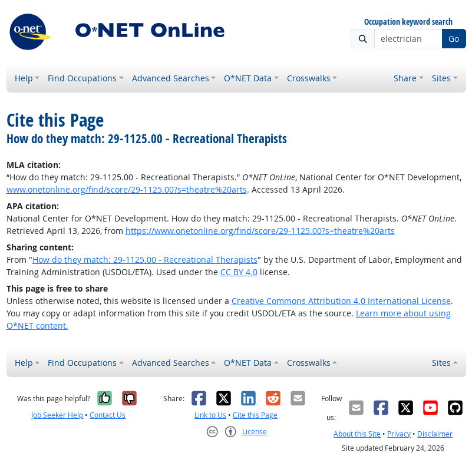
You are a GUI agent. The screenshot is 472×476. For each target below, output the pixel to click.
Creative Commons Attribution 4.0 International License (341, 301)
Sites (441, 78)
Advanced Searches (171, 78)
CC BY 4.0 (239, 272)
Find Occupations (82, 78)
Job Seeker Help (57, 415)
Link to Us (210, 415)
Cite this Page (255, 415)
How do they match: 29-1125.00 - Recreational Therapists (145, 260)
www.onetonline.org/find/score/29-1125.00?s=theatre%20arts (127, 189)
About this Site (357, 434)
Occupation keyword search (408, 22)
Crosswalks (309, 78)
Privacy (399, 434)
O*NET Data (248, 78)
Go (454, 39)
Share (405, 78)
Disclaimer (435, 434)
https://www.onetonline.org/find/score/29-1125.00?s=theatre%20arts (260, 231)
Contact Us (108, 415)
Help (24, 78)
